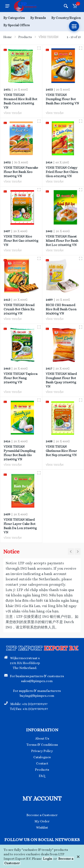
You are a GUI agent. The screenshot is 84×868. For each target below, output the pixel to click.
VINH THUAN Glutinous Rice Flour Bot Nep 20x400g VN (61, 451)
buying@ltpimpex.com (37, 696)
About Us (42, 738)
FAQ (42, 776)
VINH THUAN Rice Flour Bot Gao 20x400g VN (21, 241)
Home (8, 37)
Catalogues (42, 757)
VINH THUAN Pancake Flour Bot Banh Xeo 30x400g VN (21, 172)
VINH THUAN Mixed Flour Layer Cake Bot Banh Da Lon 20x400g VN (20, 526)
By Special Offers (16, 25)
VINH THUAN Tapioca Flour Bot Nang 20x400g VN (20, 378)
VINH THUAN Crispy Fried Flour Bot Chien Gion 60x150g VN (62, 172)
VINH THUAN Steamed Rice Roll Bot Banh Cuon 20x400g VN (20, 101)
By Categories (14, 18)
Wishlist (42, 827)
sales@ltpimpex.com (37, 681)
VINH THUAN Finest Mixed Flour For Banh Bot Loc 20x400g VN (62, 241)
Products (25, 37)
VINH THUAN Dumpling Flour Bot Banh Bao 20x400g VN (62, 99)
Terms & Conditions (42, 745)
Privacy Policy (42, 751)
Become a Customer (42, 815)
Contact (42, 763)
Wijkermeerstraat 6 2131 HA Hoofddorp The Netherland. (25, 663)
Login (47, 859)
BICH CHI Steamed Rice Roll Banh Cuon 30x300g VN (61, 309)
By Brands (38, 18)
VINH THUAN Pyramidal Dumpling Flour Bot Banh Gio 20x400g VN (19, 453)
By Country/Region (66, 18)
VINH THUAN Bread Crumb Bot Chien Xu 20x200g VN (19, 309)
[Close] (78, 856)
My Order (42, 821)
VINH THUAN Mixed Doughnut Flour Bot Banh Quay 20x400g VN (61, 380)
